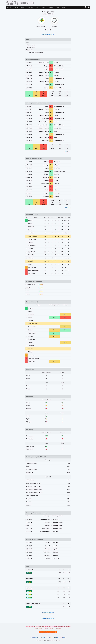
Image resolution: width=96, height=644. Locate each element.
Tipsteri (23, 7)
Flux (37, 7)
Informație (63, 637)
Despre (49, 637)
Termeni (43, 637)
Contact (56, 637)
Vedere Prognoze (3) (48, 35)
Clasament (43, 7)
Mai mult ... (68, 152)
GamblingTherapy (49, 628)
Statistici (51, 7)
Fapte (57, 7)
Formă (63, 7)
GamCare (58, 628)
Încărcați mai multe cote (48, 613)
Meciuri (9, 7)
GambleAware (39, 628)
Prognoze (16, 7)
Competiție (30, 7)
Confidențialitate (35, 637)
